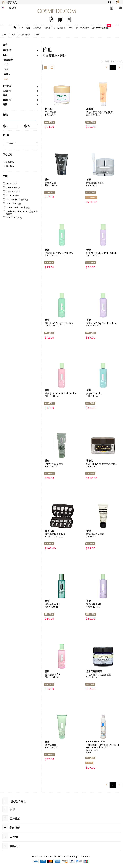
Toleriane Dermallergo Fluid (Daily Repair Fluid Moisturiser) (103, 749)
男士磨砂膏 (62, 184)
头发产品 (37, 28)
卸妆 (6, 64)
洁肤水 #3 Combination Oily (62, 395)
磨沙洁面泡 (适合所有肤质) (103, 114)
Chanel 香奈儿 (12, 188)
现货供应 (8, 162)
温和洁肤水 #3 (62, 676)
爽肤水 (7, 74)
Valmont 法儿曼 (12, 218)
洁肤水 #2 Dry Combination (103, 254)
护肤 (21, 28)
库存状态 (8, 155)
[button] (21, 52)
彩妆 (28, 28)
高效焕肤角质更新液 (62, 535)
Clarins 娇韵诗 (12, 192)
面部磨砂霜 (62, 114)
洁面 (6, 69)
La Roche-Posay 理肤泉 (16, 208)
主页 (4, 35)
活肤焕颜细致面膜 (103, 184)
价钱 (5, 115)
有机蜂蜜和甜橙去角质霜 (103, 676)
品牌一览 (73, 28)
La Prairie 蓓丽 (12, 204)
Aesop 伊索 (10, 184)
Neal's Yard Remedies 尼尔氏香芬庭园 (20, 213)
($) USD (12, 8)
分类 (5, 45)
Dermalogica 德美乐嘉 (16, 200)
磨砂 (37, 35)
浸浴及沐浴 (49, 28)
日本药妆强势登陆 (101, 28)
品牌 (5, 176)
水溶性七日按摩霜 (62, 465)
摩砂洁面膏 (62, 746)
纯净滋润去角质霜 (103, 535)
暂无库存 (8, 166)
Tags (6, 135)
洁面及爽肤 (25, 35)
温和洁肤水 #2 (103, 606)
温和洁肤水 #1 (62, 606)
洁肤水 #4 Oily (103, 395)
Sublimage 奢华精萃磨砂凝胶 (103, 465)
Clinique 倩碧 (11, 196)
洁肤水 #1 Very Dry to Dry (62, 254)
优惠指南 (85, 28)
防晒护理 (62, 28)
